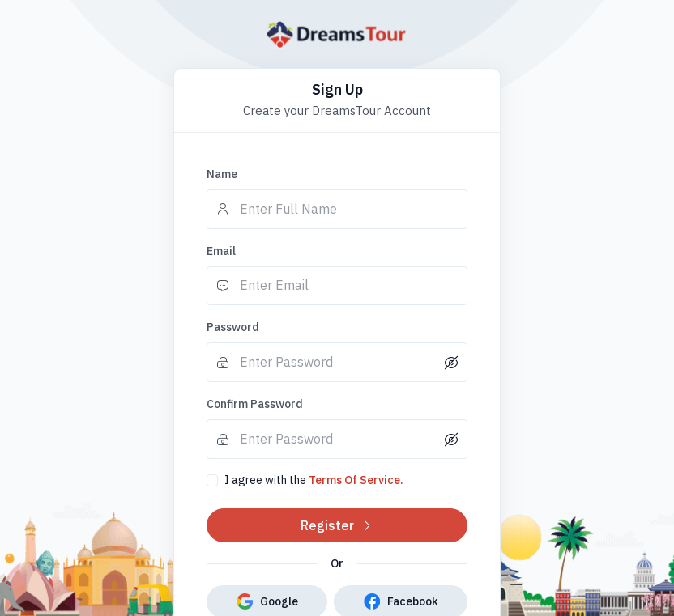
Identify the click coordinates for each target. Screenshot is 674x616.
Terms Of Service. (356, 480)
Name (222, 174)
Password (233, 327)
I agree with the (314, 480)
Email (221, 251)
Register (337, 525)
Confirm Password (255, 404)
